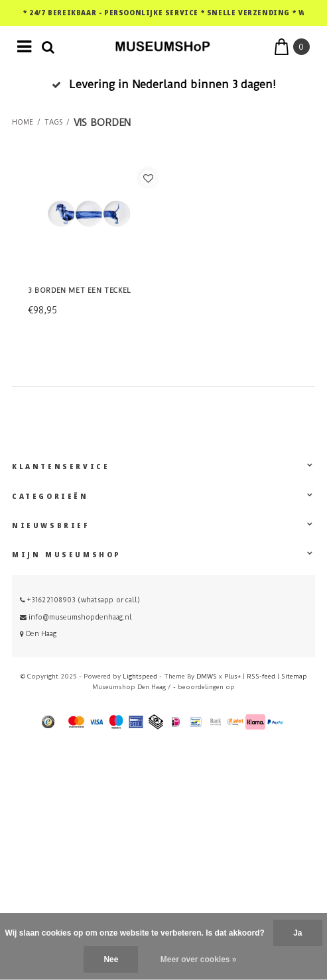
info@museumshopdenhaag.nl (76, 617)
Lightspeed (140, 676)
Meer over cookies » (199, 959)
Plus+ (232, 676)
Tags (53, 123)
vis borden (102, 123)
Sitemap (294, 676)
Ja (297, 933)
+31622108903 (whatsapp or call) (80, 600)
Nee (111, 959)
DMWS (207, 676)
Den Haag (38, 634)
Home (23, 123)
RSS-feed (261, 676)
